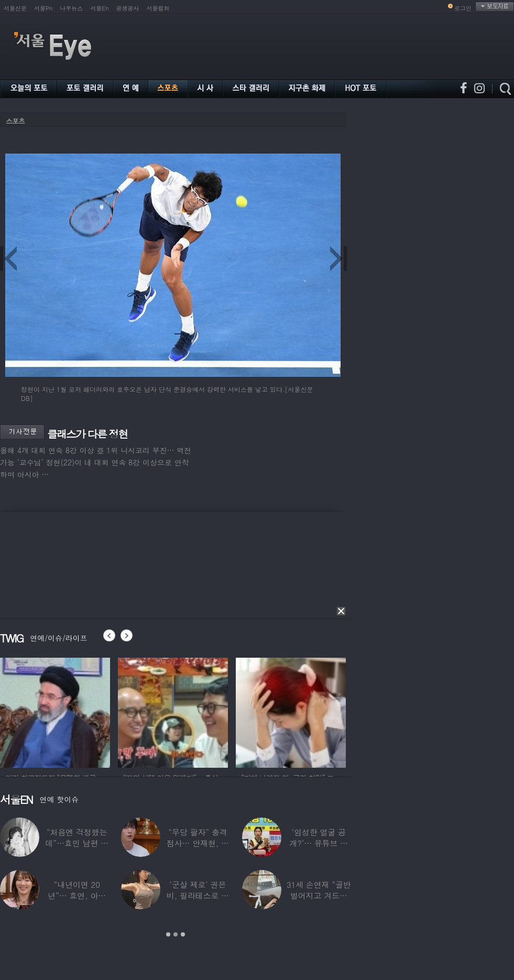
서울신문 (15, 8)
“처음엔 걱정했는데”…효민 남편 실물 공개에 (76, 843)
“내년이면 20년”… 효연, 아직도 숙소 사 (77, 895)
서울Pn (43, 8)
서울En (99, 8)
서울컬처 (158, 8)
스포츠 (15, 121)
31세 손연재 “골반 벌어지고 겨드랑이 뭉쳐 (319, 895)
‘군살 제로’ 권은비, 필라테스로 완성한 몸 (198, 895)
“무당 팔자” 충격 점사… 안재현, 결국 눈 (198, 843)
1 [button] (168, 934)
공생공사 (128, 8)
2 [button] (176, 934)
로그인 (463, 8)
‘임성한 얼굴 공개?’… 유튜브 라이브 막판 (319, 843)
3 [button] (183, 934)
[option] (55, 711)
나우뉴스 (71, 8)
